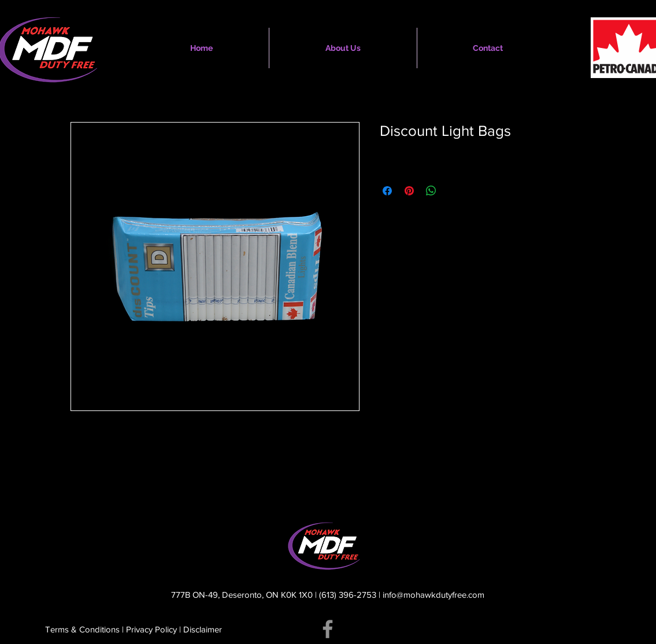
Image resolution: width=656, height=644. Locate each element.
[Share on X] (453, 191)
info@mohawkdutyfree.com (433, 595)
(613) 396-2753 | (351, 595)
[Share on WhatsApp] (431, 191)
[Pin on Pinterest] (409, 191)
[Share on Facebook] (387, 191)
